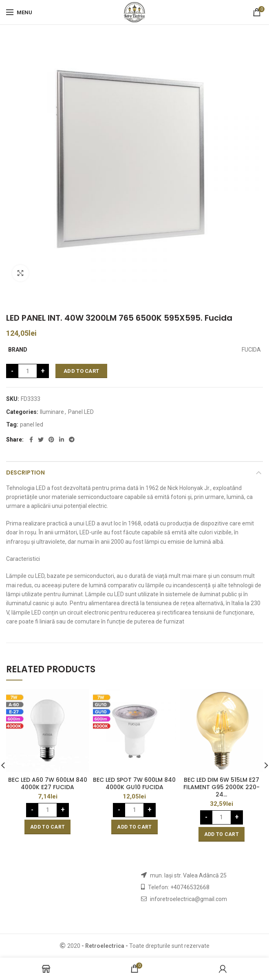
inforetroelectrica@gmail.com (189, 899)
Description (25, 472)
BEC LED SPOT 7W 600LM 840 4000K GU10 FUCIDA (134, 783)
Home (13, 301)
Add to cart (81, 371)
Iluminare (40, 301)
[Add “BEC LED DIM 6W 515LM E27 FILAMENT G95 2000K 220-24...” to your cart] (222, 834)
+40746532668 (190, 887)
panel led (32, 424)
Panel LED (81, 412)
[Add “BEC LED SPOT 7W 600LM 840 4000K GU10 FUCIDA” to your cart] (134, 827)
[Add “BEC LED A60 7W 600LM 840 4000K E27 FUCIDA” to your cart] (47, 827)
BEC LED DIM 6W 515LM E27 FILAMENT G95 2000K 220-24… (222, 787)
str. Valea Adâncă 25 (200, 875)
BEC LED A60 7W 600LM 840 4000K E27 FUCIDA (48, 783)
